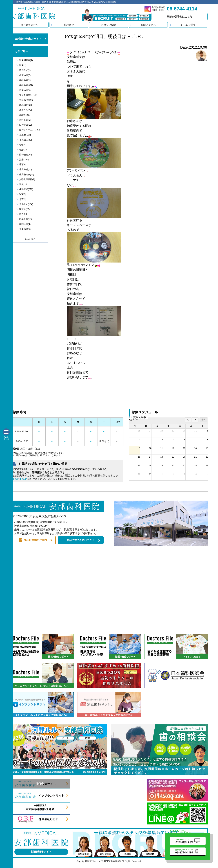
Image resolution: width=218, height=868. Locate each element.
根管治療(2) (25, 75)
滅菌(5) (23, 194)
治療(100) (24, 160)
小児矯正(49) (25, 140)
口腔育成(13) (25, 125)
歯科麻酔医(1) (26, 85)
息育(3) (23, 199)
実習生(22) (24, 209)
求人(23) (23, 214)
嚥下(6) (23, 164)
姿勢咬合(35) (25, 155)
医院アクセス (148, 25)
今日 (204, 420)
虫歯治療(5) (25, 90)
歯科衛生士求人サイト (28, 39)
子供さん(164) (26, 204)
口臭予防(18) (25, 219)
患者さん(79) (25, 110)
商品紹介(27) (25, 105)
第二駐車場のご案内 (35, 540)
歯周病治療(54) (27, 175)
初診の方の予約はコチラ (81, 540)
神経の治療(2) (26, 100)
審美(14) (23, 184)
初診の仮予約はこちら (180, 17)
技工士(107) (25, 135)
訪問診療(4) (25, 224)
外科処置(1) (25, 120)
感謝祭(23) (24, 115)
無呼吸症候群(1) (27, 179)
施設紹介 (69, 25)
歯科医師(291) (26, 189)
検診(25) (23, 150)
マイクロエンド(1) (28, 95)
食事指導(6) (25, 229)
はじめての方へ (29, 25)
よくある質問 (188, 25)
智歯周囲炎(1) (26, 60)
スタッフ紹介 (109, 25)
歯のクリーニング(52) (30, 130)
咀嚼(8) (23, 145)
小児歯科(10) (25, 169)
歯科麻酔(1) (25, 80)
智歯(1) (23, 65)
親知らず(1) (25, 70)
